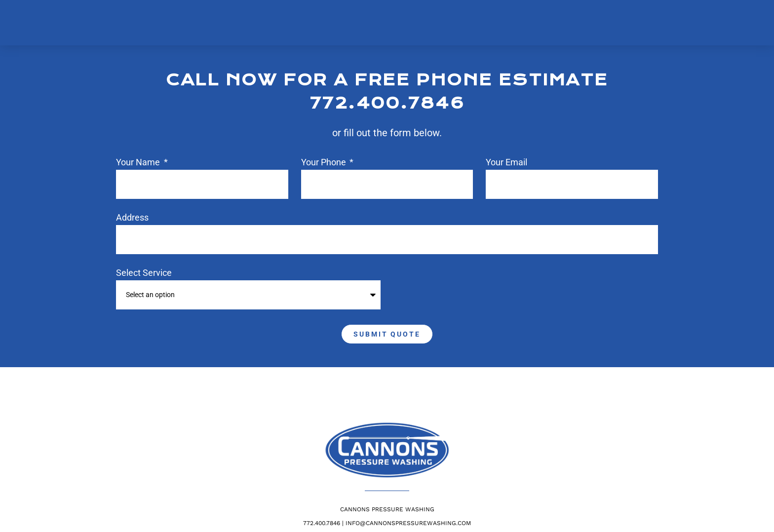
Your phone (325, 163)
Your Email (506, 163)
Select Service (144, 273)
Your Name (139, 163)
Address (132, 218)
